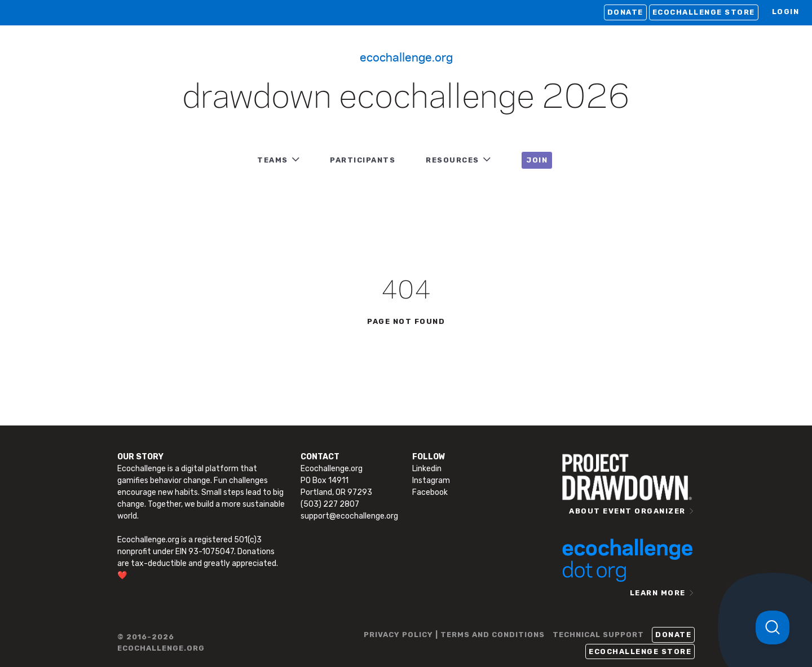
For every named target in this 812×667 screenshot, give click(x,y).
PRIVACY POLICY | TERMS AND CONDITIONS (454, 635)
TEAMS (273, 160)
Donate (625, 12)
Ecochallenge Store (704, 12)
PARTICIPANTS (363, 160)
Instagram (431, 480)
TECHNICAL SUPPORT (598, 635)
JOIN (537, 160)
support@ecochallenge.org (349, 516)
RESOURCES (453, 160)
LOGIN (786, 12)
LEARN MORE (658, 593)
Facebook (430, 492)
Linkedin (427, 469)
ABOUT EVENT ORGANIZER (627, 511)
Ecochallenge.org (406, 56)
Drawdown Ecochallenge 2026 (406, 98)
